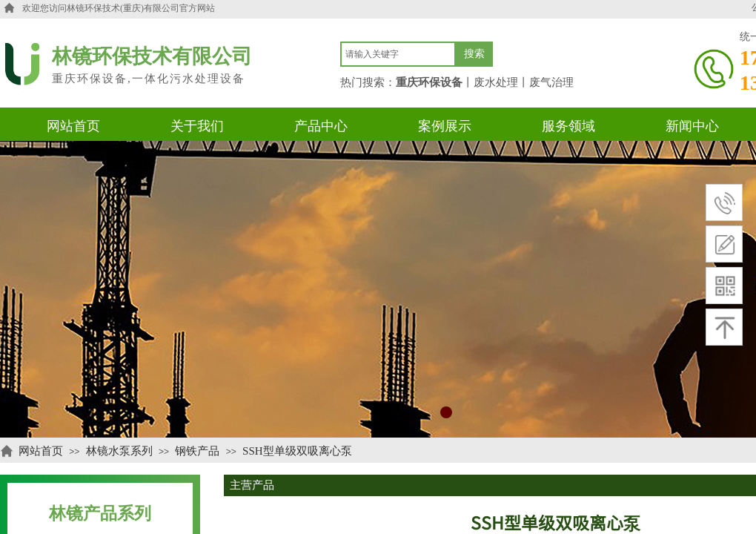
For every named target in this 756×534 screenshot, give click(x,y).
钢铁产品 (197, 451)
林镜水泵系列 (119, 451)
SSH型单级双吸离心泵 (297, 451)
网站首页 (41, 451)
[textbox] (398, 54)
